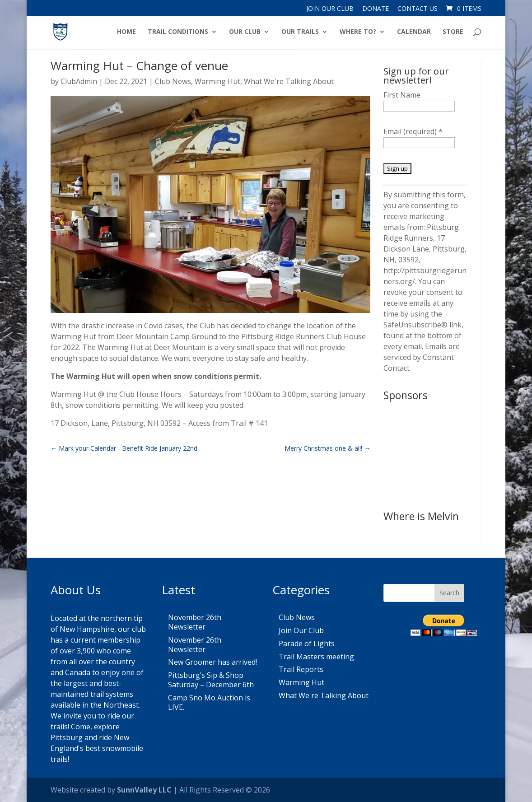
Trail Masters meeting (316, 657)
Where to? (358, 32)
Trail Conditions (178, 32)
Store (453, 32)
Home (126, 32)
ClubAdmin (79, 81)
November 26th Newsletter (195, 622)
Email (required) (413, 131)
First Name (402, 95)
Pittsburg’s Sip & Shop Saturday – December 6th (211, 680)
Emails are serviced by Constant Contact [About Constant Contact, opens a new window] (422, 357)
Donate (376, 9)
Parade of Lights (307, 643)
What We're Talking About (289, 81)
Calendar (414, 32)
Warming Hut (217, 81)
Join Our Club (330, 9)
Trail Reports (301, 669)
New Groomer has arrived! (212, 662)
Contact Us (418, 9)
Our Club (245, 32)
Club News (173, 81)
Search (449, 593)
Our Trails (300, 32)
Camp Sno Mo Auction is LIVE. (209, 702)
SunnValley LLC (144, 790)
